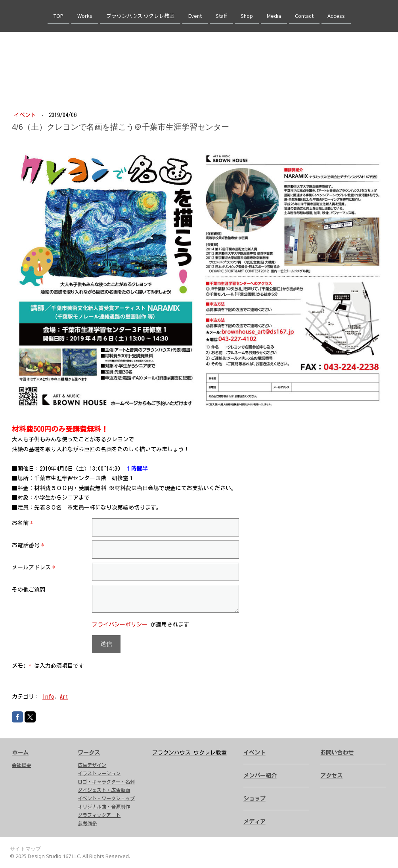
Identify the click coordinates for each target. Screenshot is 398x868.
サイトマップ (25, 849)
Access (336, 15)
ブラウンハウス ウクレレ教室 (140, 15)
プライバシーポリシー (120, 625)
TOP (58, 15)
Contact (304, 15)
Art (64, 697)
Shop (247, 15)
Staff (221, 15)
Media (274, 15)
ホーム (20, 753)
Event (195, 15)
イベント (26, 115)
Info (48, 697)
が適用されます (141, 625)
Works (85, 15)
